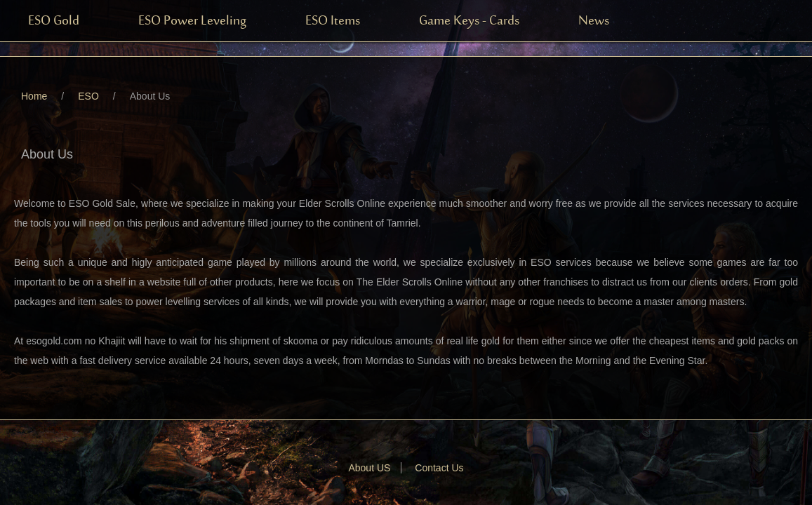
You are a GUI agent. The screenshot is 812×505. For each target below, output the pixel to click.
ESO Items (333, 21)
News (594, 21)
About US (369, 468)
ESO (88, 96)
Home (34, 96)
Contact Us (439, 468)
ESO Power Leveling (192, 21)
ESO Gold (54, 21)
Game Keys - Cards (469, 21)
